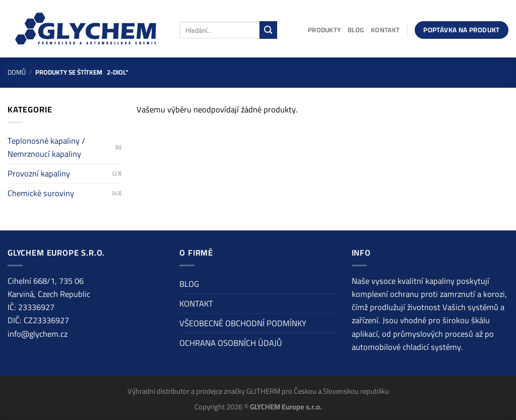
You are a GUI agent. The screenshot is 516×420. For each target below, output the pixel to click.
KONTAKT (385, 30)
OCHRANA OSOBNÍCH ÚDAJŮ (231, 343)
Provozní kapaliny (39, 173)
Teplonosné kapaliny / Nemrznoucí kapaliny (46, 147)
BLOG (356, 30)
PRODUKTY (324, 30)
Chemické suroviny (41, 193)
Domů (17, 72)
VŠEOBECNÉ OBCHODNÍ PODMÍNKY (243, 323)
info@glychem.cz (38, 334)
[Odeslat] (268, 30)
